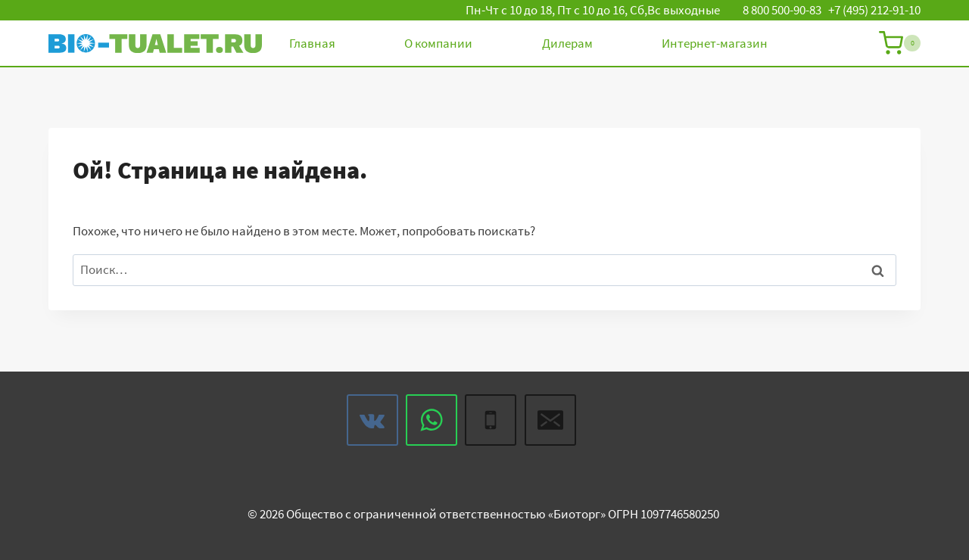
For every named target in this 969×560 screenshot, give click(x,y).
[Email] (550, 420)
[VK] (372, 420)
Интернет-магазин (715, 43)
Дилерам (567, 43)
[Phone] (491, 420)
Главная (312, 43)
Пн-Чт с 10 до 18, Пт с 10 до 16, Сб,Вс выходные (593, 10)
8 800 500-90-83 (782, 10)
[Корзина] (900, 43)
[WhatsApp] (432, 420)
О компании (438, 43)
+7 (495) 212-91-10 (874, 10)
